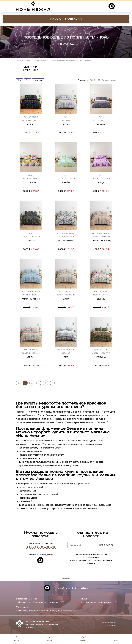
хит (19, 80)
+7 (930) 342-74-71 (66, 588)
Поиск (115, 639)
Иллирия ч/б (66, 241)
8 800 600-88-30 (41, 548)
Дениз (101, 299)
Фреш (31, 357)
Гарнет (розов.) (101, 241)
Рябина (101, 357)
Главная (19, 61)
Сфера (31, 241)
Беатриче (66, 124)
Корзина (83, 638)
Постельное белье (40, 61)
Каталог (28, 61)
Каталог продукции (66, 19)
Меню (16, 639)
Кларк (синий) (31, 299)
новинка (38, 80)
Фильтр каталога (30, 69)
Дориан (31, 183)
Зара (66, 299)
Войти (49, 639)
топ (27, 80)
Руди (101, 183)
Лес (66, 357)
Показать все (109, 80)
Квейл (66, 183)
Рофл (31, 124)
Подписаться (106, 545)
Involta (113, 626)
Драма (101, 124)
